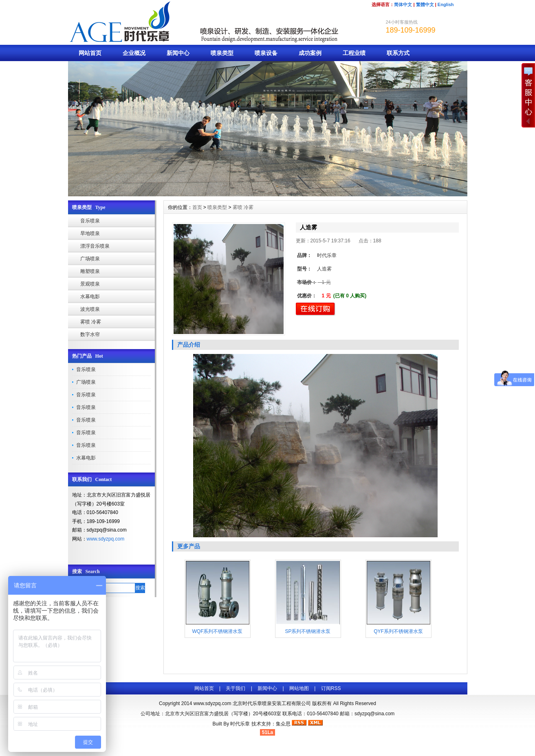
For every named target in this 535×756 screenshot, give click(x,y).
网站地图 (299, 688)
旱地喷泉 (90, 233)
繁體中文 (425, 4)
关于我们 (236, 688)
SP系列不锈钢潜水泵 (308, 631)
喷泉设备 (266, 53)
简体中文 (403, 4)
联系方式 (398, 53)
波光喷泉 (90, 309)
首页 (197, 207)
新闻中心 (178, 53)
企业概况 (134, 53)
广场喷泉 (90, 259)
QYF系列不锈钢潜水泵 (398, 631)
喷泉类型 (222, 53)
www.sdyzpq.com (106, 539)
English (446, 4)
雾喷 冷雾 (91, 322)
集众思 (283, 724)
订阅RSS (331, 688)
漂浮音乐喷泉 (95, 246)
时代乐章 (240, 724)
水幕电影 (90, 297)
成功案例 (310, 53)
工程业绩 (354, 53)
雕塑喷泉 (90, 271)
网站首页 (90, 53)
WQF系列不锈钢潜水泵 (218, 631)
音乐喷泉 (90, 221)
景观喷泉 (90, 284)
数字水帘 (90, 334)
